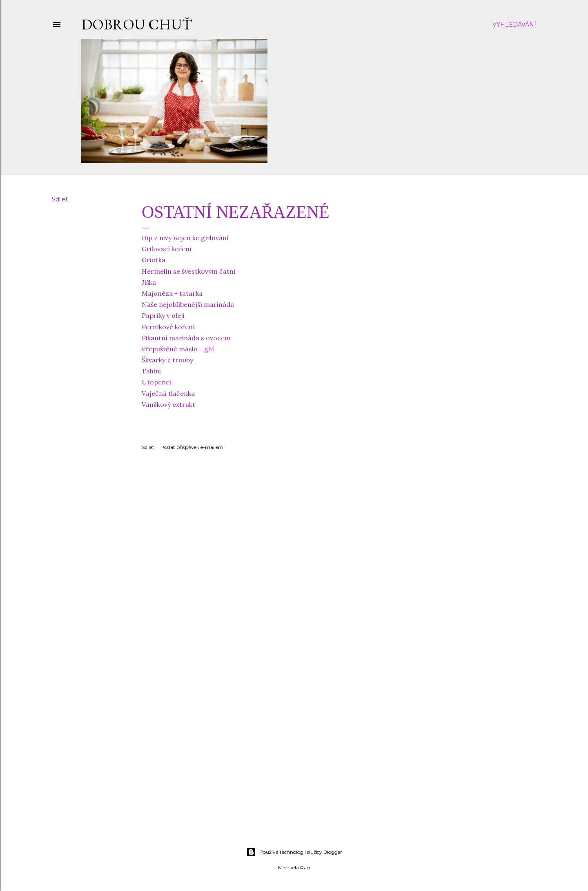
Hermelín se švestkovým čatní (189, 271)
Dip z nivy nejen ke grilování (185, 238)
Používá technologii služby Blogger (294, 852)
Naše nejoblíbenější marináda (188, 304)
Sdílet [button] (60, 199)
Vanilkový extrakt (168, 404)
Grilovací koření (167, 249)
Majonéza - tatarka (172, 293)
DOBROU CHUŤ (137, 24)
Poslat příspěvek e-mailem (192, 447)
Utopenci (156, 382)
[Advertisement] (294, 770)
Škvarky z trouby (167, 360)
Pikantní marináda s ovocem (186, 338)
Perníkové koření (168, 327)
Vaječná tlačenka (168, 393)
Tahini (151, 371)
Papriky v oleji (163, 315)
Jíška (149, 282)
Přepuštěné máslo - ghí (178, 349)
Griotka (154, 260)
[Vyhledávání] (514, 25)
